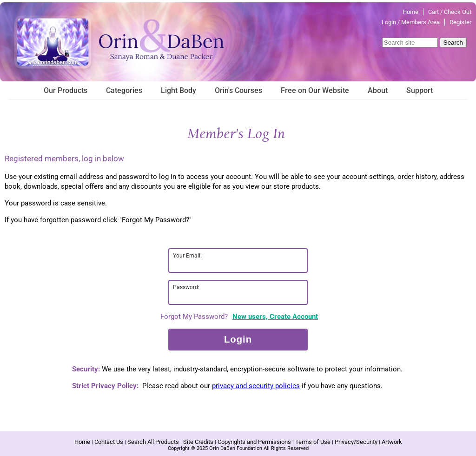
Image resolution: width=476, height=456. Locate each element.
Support (420, 90)
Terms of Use (313, 442)
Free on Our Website (315, 90)
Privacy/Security (356, 442)
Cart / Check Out (450, 12)
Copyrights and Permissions (254, 442)
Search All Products (153, 442)
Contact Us (109, 442)
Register (460, 22)
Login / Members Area (411, 22)
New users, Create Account (275, 317)
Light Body (178, 90)
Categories (124, 90)
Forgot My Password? (194, 317)
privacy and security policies (256, 386)
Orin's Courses (238, 90)
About (378, 90)
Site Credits (198, 442)
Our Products (66, 90)
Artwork (392, 442)
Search (453, 43)
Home (410, 12)
